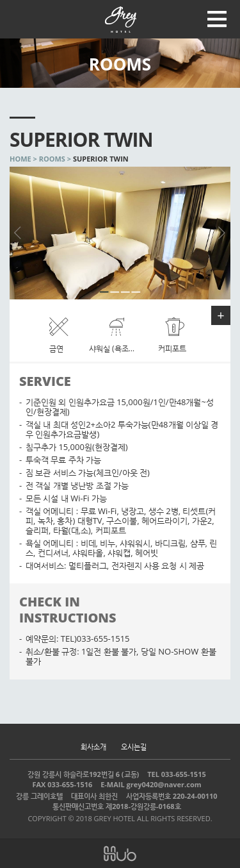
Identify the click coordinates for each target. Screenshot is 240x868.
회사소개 (93, 747)
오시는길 (134, 747)
